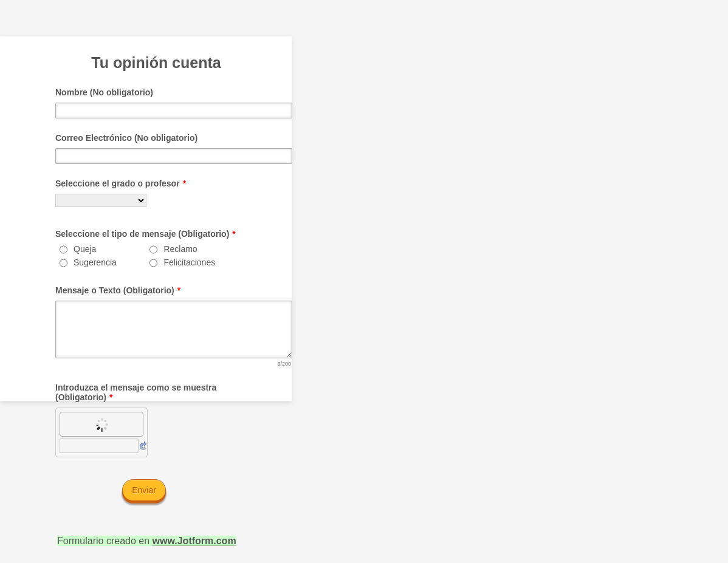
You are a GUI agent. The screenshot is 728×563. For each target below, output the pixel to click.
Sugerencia (95, 262)
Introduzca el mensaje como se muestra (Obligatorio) (136, 392)
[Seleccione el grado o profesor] (101, 200)
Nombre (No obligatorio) (104, 92)
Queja (85, 249)
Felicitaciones (189, 262)
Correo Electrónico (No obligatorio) (126, 138)
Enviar (144, 490)
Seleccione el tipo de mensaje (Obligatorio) (146, 234)
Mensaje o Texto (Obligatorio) (118, 290)
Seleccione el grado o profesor (121, 183)
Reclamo (180, 249)
